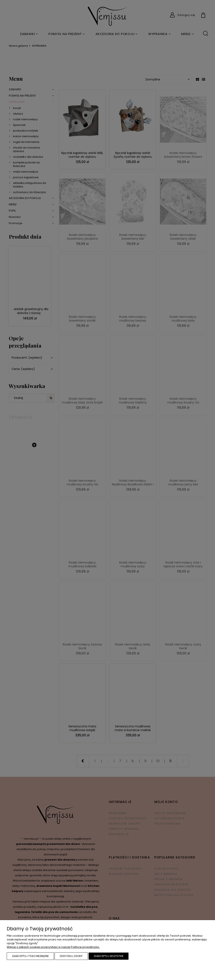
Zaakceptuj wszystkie (109, 956)
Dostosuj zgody (71, 956)
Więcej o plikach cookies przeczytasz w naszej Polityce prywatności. (53, 947)
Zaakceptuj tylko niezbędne (30, 956)
